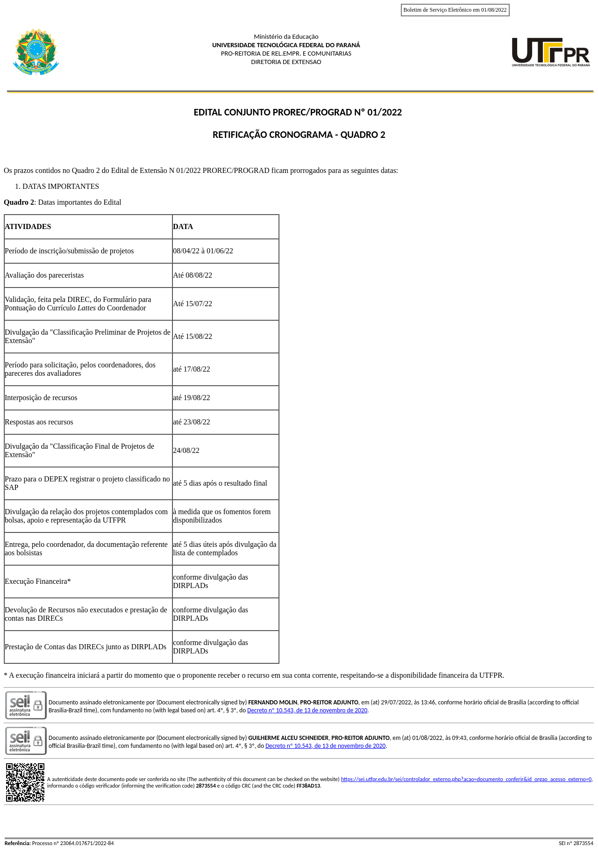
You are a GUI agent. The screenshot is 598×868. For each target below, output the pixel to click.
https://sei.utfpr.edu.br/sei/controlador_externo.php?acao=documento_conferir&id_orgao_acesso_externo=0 (466, 779)
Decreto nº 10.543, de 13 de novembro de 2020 (307, 710)
